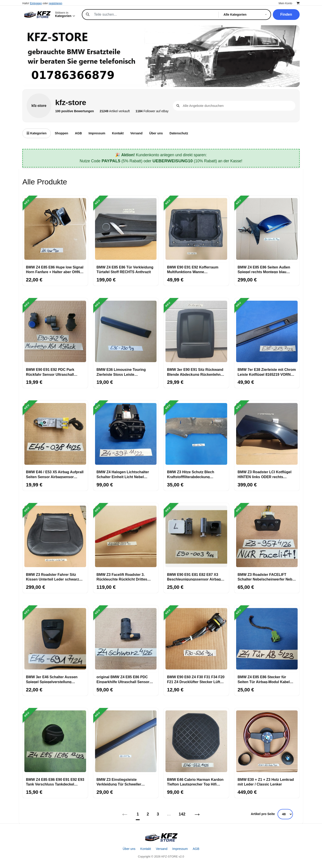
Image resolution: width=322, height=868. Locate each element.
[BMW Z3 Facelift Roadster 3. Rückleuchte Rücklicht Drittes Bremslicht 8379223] (126, 536)
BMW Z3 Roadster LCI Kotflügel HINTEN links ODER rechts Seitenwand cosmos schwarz (265, 474)
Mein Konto (285, 3)
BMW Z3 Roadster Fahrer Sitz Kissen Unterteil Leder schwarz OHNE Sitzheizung (52, 577)
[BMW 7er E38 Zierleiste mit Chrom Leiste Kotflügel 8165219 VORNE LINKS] (267, 332)
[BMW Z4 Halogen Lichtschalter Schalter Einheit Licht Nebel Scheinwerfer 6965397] (126, 434)
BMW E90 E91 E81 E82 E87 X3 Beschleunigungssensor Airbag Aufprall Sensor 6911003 (194, 577)
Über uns (156, 133)
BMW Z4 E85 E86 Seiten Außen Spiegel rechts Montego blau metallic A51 (264, 269)
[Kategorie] (246, 15)
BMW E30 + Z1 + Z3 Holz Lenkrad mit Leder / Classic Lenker (266, 782)
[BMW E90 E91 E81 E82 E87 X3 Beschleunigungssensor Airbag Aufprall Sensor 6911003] (196, 536)
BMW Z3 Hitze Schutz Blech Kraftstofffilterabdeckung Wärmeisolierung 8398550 (191, 474)
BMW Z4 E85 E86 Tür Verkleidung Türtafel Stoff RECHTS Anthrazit (125, 269)
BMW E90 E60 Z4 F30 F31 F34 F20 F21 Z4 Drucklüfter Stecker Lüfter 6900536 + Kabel (196, 679)
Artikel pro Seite (263, 814)
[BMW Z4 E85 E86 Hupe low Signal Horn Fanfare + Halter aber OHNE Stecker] (55, 229)
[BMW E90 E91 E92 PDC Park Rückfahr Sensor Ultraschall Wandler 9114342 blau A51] (55, 332)
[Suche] (154, 15)
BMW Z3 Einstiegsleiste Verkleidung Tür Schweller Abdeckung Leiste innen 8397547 (125, 782)
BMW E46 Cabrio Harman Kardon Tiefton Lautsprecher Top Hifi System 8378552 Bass (195, 782)
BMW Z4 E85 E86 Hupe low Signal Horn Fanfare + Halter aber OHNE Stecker (55, 269)
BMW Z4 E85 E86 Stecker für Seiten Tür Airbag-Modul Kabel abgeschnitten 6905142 (264, 679)
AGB (78, 133)
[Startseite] (161, 837)
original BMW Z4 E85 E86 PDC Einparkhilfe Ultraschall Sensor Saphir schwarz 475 (123, 679)
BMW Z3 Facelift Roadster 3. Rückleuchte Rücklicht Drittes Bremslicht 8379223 (122, 577)
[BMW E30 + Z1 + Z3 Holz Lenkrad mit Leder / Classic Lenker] (267, 741)
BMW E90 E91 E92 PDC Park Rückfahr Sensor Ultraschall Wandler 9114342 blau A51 (50, 372)
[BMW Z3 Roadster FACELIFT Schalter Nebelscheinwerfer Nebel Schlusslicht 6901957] (267, 536)
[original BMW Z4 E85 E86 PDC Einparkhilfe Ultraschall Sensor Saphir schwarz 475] (126, 639)
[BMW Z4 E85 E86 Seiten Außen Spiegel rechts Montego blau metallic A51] (267, 229)
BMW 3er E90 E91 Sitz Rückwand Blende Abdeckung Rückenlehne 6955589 (195, 372)
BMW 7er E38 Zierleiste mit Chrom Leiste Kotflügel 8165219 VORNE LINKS (267, 372)
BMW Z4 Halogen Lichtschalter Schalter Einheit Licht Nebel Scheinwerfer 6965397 (123, 474)
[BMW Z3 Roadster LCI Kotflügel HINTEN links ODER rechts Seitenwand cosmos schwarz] (267, 434)
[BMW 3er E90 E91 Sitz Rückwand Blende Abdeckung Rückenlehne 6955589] (196, 332)
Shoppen (61, 133)
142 (182, 814)
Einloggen (36, 3)
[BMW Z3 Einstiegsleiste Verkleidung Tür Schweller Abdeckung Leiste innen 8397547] (126, 741)
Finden (286, 14)
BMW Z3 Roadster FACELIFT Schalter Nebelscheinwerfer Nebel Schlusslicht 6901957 (267, 577)
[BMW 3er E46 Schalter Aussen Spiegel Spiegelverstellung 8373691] (55, 639)
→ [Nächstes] (197, 814)
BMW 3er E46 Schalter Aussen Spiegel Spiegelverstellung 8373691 (52, 679)
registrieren (55, 3)
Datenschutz (179, 133)
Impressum (97, 133)
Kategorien (37, 133)
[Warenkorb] (298, 3)
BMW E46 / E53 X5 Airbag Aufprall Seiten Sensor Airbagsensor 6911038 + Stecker (55, 474)
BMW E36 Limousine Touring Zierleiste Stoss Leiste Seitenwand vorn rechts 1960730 (124, 372)
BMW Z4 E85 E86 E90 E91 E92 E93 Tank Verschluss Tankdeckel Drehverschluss (55, 782)
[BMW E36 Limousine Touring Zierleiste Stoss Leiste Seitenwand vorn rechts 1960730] (126, 332)
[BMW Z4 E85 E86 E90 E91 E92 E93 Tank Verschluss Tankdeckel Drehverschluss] (55, 741)
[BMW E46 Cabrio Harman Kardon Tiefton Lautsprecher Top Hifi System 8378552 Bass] (196, 741)
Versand (136, 133)
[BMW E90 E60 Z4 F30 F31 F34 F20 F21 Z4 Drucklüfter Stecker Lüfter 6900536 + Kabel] (196, 639)
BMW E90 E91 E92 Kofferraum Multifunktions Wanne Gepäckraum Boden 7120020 (193, 269)
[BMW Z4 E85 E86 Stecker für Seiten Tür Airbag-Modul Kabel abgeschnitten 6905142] (267, 639)
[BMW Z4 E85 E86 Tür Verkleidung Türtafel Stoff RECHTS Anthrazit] (126, 229)
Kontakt (118, 133)
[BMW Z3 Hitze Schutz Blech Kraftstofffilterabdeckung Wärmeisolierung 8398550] (196, 434)
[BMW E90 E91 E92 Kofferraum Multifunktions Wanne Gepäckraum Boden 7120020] (196, 229)
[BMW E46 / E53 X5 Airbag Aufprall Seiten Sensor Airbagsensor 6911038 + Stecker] (55, 434)
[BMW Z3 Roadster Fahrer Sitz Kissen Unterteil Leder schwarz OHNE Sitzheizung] (55, 536)
